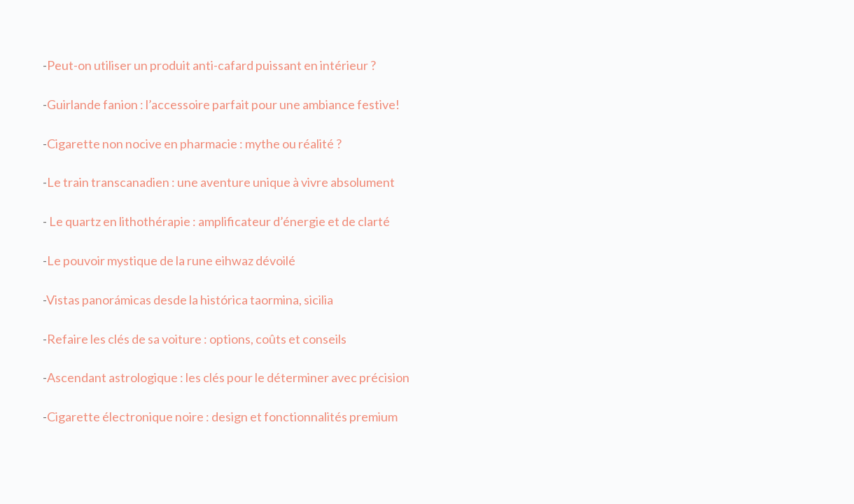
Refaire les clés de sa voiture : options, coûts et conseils (197, 339)
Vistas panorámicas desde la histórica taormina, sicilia (190, 300)
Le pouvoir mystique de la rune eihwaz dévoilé (171, 260)
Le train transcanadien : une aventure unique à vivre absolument (221, 182)
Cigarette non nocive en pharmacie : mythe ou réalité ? (194, 143)
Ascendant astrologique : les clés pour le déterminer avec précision (228, 377)
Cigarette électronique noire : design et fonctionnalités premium (222, 416)
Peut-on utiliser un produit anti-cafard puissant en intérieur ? (211, 65)
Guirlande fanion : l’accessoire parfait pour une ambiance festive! (223, 104)
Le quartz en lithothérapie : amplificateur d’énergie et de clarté (218, 221)
